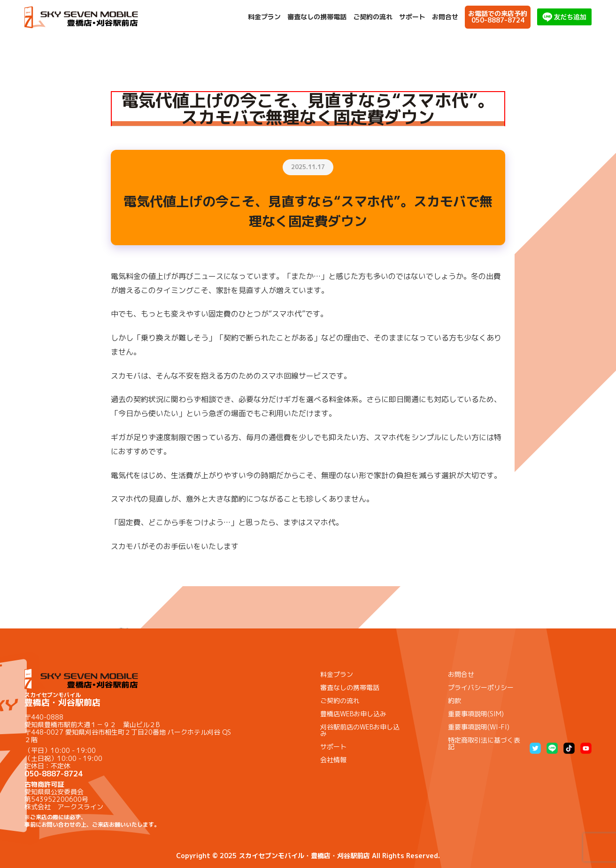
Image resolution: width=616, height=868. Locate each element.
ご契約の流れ (373, 17)
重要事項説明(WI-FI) (479, 727)
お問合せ (445, 17)
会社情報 (333, 760)
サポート (412, 17)
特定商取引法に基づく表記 (484, 743)
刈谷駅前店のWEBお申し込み (360, 730)
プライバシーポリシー (481, 687)
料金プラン (264, 17)
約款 (454, 701)
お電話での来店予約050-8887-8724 (498, 17)
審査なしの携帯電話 (317, 17)
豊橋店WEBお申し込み (353, 714)
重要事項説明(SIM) (476, 714)
